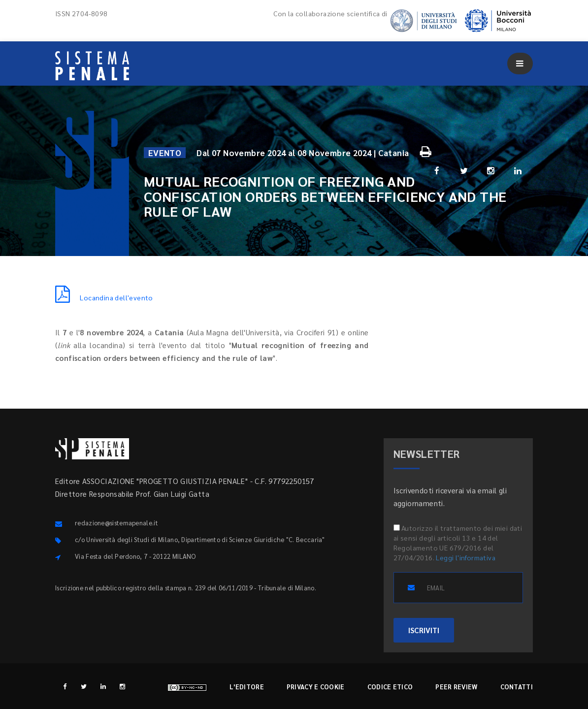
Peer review (456, 687)
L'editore (247, 687)
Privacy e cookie (316, 687)
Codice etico (390, 687)
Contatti (517, 687)
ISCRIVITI (424, 630)
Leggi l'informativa (466, 557)
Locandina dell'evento (104, 297)
